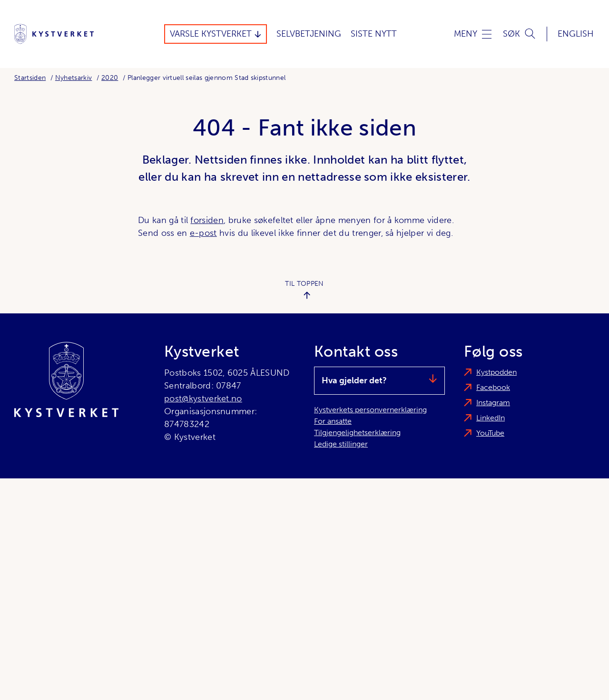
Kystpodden (496, 372)
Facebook (493, 387)
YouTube (490, 433)
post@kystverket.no (203, 399)
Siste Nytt (374, 34)
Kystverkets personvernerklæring (370, 410)
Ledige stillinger (341, 444)
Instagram (493, 403)
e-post (203, 233)
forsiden (207, 220)
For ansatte (333, 421)
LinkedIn (491, 418)
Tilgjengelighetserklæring (357, 433)
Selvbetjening (309, 34)
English (576, 34)
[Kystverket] (54, 34)
